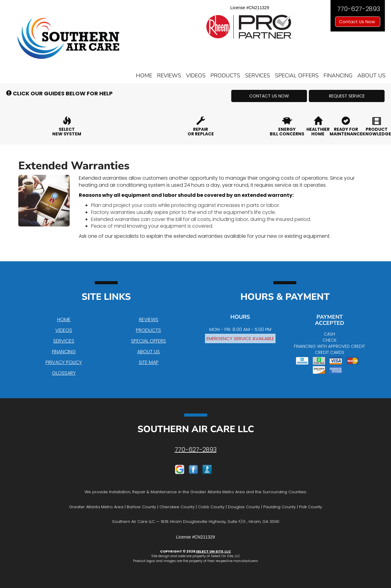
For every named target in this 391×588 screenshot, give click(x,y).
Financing (338, 75)
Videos (196, 75)
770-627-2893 (196, 450)
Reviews (169, 75)
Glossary (64, 373)
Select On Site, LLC (213, 551)
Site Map (149, 362)
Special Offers (297, 75)
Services (258, 75)
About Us (371, 75)
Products (225, 75)
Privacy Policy (64, 362)
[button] (269, 96)
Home (144, 75)
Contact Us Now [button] (358, 22)
